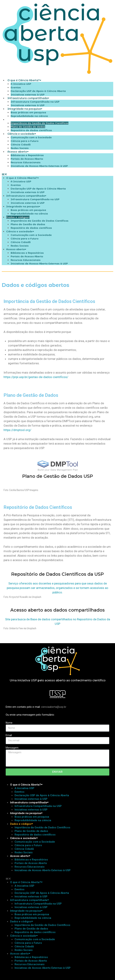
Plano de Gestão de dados (28, 127)
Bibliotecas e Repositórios (27, 155)
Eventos (16, 87)
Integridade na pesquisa (25, 109)
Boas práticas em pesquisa (28, 112)
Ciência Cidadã (21, 145)
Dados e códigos (20, 120)
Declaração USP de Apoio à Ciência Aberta (38, 91)
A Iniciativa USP (21, 84)
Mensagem (12, 748)
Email (9, 735)
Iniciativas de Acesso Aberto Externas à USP (39, 166)
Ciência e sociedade (22, 134)
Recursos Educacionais (26, 162)
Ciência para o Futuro (25, 141)
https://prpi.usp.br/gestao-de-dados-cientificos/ (36, 377)
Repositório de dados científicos (31, 228)
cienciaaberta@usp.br (54, 707)
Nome (9, 723)
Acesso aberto (18, 152)
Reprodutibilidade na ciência (29, 214)
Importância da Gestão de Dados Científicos (40, 123)
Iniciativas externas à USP (28, 192)
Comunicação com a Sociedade (31, 137)
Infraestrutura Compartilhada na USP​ (35, 102)
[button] (57, 174)
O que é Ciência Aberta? (24, 80)
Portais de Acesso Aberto (27, 159)
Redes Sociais (20, 246)
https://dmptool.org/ (17, 430)
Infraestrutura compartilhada (28, 98)
